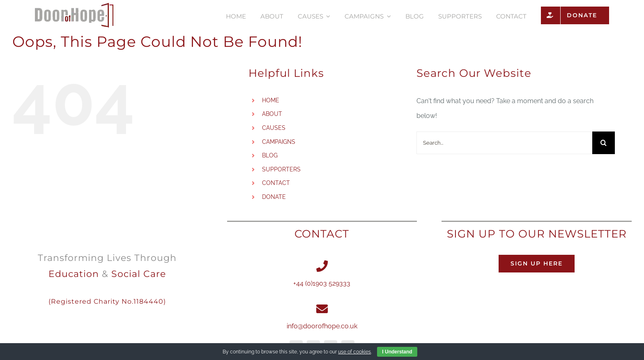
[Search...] (504, 143)
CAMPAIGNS (279, 142)
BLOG (270, 155)
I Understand (397, 352)
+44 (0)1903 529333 (322, 283)
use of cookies (354, 352)
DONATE (274, 197)
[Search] (604, 143)
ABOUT (272, 114)
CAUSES (274, 128)
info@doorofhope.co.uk (322, 326)
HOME (271, 100)
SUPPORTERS (281, 169)
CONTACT (276, 183)
